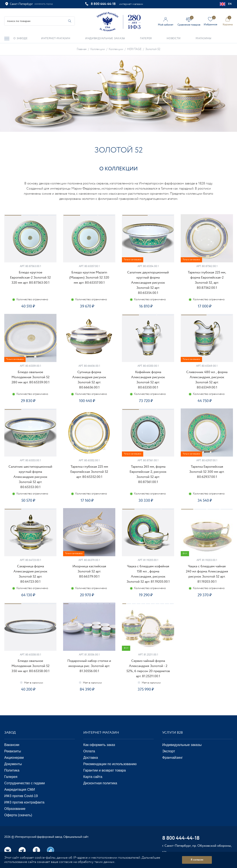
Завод (10, 733)
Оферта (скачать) (18, 815)
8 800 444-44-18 (103, 4)
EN (226, 4)
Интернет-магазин (101, 733)
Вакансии (12, 745)
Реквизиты (13, 751)
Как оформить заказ (99, 745)
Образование (15, 809)
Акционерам (14, 758)
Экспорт (169, 751)
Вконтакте (8, 850)
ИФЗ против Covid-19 (21, 796)
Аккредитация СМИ (20, 790)
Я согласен (197, 860)
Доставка (91, 758)
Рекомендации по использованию (110, 764)
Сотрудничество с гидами (25, 783)
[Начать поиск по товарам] (70, 21)
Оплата (89, 751)
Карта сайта (93, 777)
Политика (12, 770)
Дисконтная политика (100, 783)
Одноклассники (36, 850)
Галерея (11, 777)
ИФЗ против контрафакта (24, 802)
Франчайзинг (172, 758)
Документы (13, 764)
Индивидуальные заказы (182, 745)
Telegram (22, 851)
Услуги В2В (173, 733)
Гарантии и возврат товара (105, 770)
